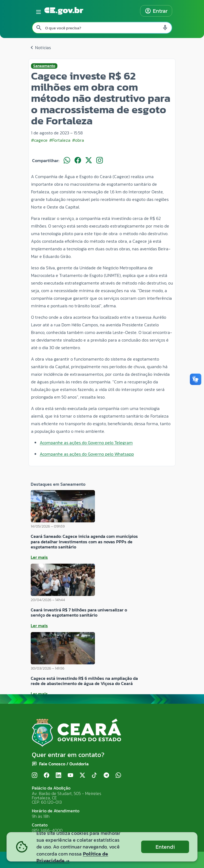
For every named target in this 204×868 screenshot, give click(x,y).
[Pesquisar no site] (102, 28)
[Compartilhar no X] (89, 160)
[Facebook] (47, 776)
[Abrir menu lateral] (38, 11)
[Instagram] (35, 776)
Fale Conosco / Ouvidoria (64, 764)
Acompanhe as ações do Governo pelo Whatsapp (87, 454)
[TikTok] (94, 776)
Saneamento (44, 66)
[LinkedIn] (58, 776)
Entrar (156, 11)
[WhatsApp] (118, 776)
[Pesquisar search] (39, 28)
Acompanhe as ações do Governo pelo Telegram (86, 443)
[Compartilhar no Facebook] (78, 160)
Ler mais (39, 557)
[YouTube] (70, 776)
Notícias (40, 48)
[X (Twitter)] (82, 776)
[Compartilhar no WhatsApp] (67, 160)
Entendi (165, 847)
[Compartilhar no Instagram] (100, 160)
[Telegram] (106, 776)
